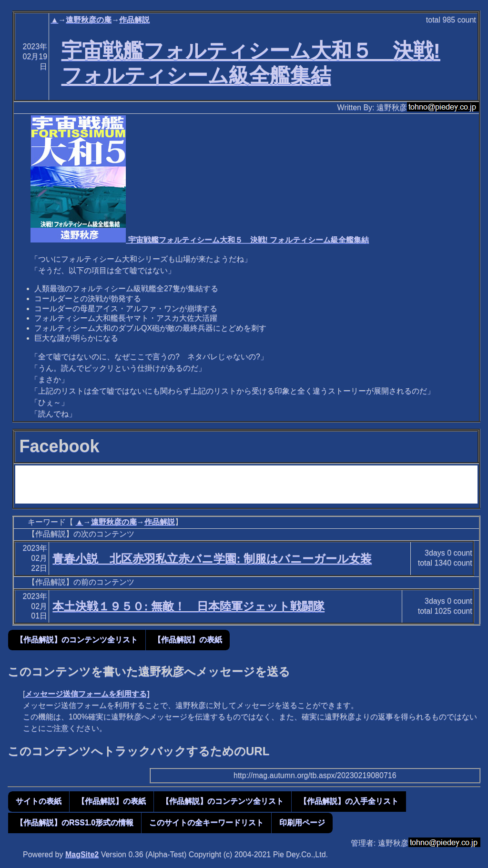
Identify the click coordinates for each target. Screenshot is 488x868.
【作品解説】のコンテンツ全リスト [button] (77, 640)
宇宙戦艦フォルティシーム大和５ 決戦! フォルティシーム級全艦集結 (200, 240)
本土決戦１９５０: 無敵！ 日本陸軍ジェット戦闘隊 (188, 606)
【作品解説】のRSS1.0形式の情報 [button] (75, 823)
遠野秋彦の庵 (89, 20)
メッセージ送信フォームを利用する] (87, 694)
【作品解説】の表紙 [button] (188, 640)
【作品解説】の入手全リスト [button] (349, 801)
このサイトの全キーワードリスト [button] (206, 823)
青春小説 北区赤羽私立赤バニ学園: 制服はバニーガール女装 (212, 559)
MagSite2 (82, 854)
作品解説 (134, 20)
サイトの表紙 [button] (39, 801)
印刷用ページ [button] (302, 823)
